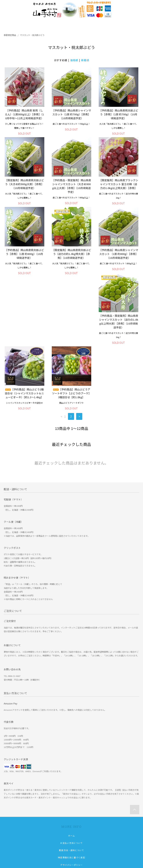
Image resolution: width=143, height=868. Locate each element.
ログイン (71, 840)
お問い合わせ (72, 810)
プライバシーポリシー (71, 803)
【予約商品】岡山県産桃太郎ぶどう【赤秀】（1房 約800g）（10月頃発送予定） (24, 254)
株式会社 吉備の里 (22, 862)
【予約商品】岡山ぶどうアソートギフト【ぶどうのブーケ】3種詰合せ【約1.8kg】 (119, 324)
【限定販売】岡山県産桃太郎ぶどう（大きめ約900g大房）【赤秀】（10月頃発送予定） (24, 184)
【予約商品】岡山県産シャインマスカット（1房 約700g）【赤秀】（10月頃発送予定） (71, 114)
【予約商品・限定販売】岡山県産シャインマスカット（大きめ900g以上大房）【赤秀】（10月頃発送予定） (71, 186)
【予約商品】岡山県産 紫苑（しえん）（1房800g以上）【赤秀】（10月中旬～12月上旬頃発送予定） (24, 114)
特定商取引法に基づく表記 (71, 796)
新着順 (85, 60)
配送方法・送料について (71, 789)
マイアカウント (72, 825)
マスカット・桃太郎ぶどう (32, 35)
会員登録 (71, 832)
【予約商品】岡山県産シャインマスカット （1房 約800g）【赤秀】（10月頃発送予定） (119, 254)
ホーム (71, 774)
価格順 (74, 60)
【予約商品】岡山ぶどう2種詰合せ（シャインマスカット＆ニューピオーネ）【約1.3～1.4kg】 (71, 324)
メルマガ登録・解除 (71, 847)
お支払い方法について (71, 781)
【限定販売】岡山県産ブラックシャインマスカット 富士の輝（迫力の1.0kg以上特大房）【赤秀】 (119, 184)
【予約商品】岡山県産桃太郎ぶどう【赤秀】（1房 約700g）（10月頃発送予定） (119, 114)
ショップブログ (72, 818)
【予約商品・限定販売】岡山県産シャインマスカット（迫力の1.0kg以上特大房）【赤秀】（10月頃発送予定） (24, 326)
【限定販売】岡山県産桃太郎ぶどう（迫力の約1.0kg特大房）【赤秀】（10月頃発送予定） (71, 254)
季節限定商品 (10, 35)
